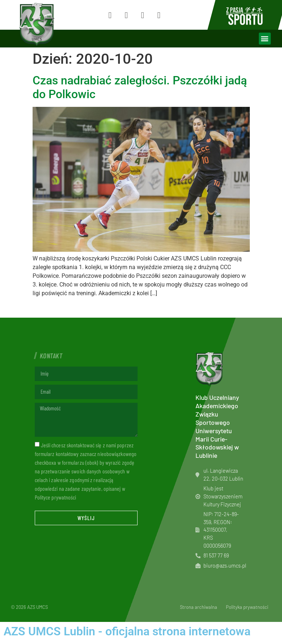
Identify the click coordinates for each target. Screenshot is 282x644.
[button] (265, 39)
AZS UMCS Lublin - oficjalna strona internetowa (127, 631)
